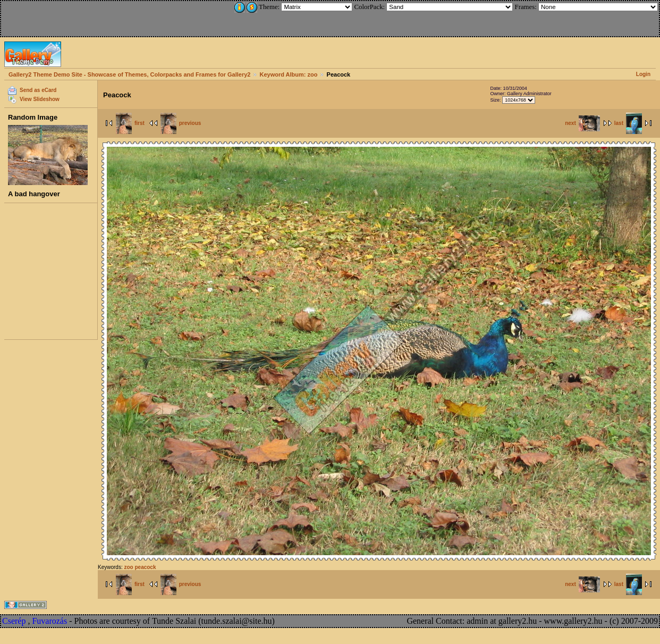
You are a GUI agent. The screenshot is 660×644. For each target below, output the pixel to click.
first (130, 123)
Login (643, 74)
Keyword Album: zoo (289, 74)
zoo (128, 567)
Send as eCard (38, 90)
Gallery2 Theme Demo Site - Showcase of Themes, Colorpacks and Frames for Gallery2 (129, 74)
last (628, 123)
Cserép (14, 621)
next (582, 123)
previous (181, 123)
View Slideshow (40, 99)
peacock (145, 567)
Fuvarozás (49, 621)
